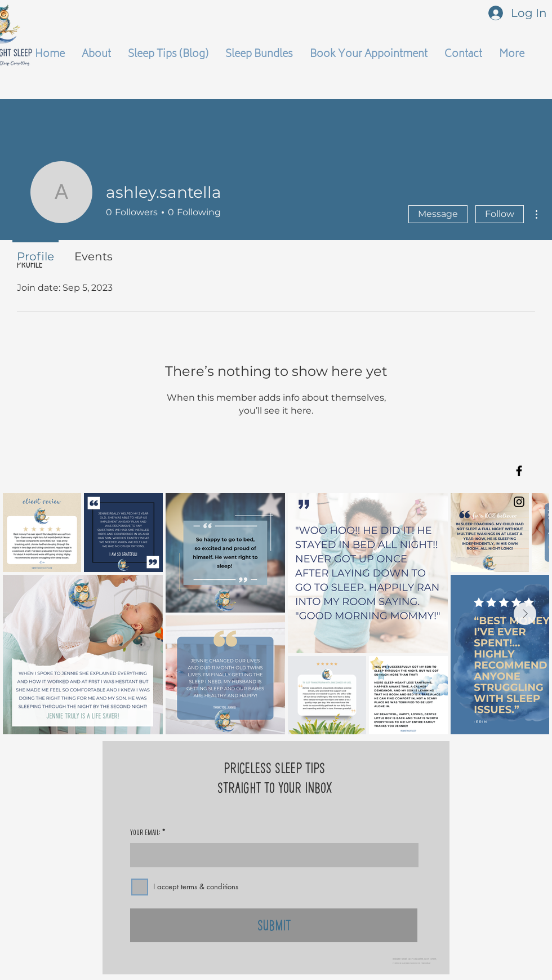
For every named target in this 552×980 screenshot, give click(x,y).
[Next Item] (525, 614)
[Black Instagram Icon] (519, 502)
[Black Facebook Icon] (519, 471)
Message (438, 214)
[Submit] (274, 925)
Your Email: (145, 832)
